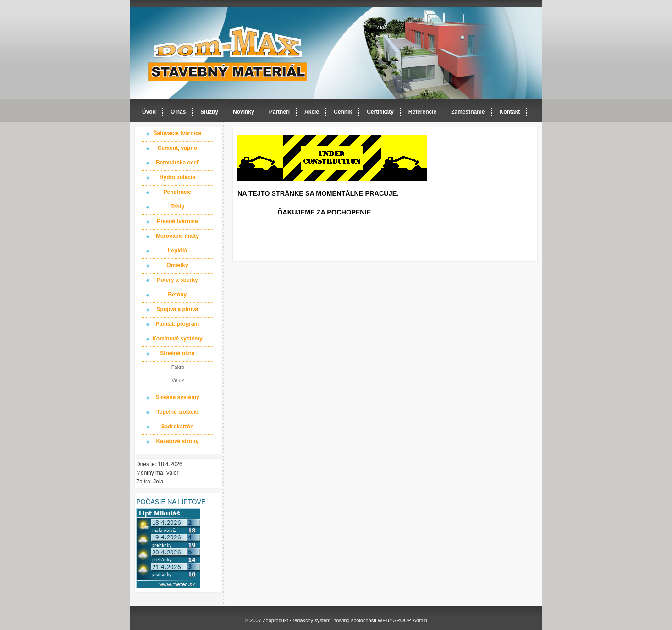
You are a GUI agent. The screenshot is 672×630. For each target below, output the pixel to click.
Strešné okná (177, 353)
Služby (209, 112)
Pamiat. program (178, 324)
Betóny (178, 295)
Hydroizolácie (177, 177)
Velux (178, 380)
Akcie (312, 112)
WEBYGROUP (394, 620)
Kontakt (510, 112)
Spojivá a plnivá (178, 309)
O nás (178, 112)
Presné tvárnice (177, 221)
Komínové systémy (177, 339)
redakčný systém (311, 620)
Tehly (177, 207)
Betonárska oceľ (177, 163)
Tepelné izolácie (177, 412)
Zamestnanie (468, 112)
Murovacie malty (177, 236)
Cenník (343, 112)
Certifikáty (380, 112)
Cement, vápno (177, 148)
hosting (341, 620)
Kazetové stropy (178, 441)
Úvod (149, 112)
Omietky (177, 265)
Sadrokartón (178, 427)
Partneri (279, 112)
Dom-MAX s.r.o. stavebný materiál (228, 53)
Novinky (244, 112)
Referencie (422, 112)
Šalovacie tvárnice (178, 133)
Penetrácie (178, 192)
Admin (420, 620)
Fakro (178, 367)
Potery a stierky (177, 280)
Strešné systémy (177, 397)
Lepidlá (177, 251)
